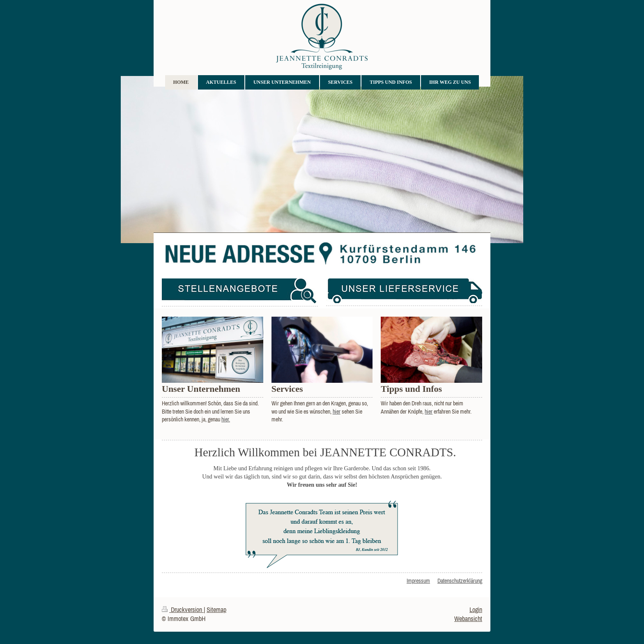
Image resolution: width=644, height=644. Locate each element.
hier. (226, 419)
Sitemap (216, 609)
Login (476, 609)
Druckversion (183, 609)
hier (337, 412)
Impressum (418, 581)
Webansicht (468, 619)
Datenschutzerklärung (460, 581)
